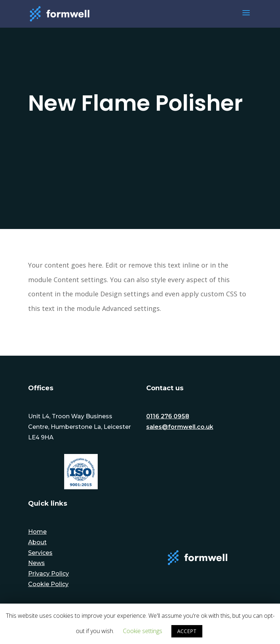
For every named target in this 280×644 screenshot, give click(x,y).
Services (40, 553)
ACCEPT (187, 631)
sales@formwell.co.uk (180, 427)
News (36, 563)
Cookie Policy (48, 584)
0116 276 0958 (168, 416)
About (37, 542)
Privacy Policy (48, 574)
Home (37, 532)
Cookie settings (143, 631)
